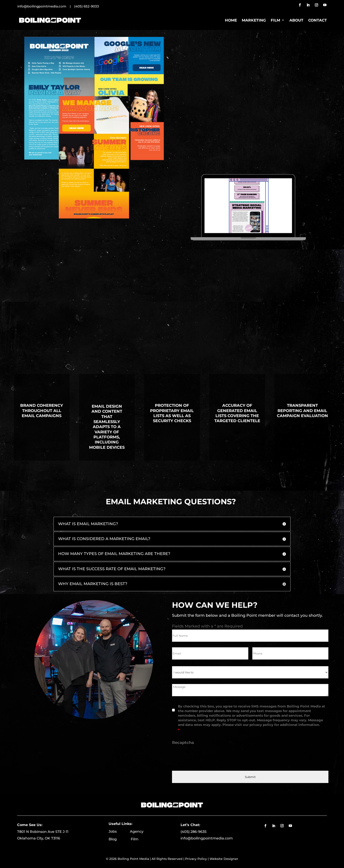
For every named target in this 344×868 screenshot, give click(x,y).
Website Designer (224, 859)
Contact (318, 20)
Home (231, 20)
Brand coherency (42, 405)
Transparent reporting (298, 408)
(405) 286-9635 (193, 832)
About (296, 20)
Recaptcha (183, 743)
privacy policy (261, 725)
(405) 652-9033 (87, 6)
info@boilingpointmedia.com (207, 838)
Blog (120, 839)
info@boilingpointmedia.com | (46, 6)
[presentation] (205, 757)
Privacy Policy (196, 859)
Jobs (119, 831)
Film (275, 20)
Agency (137, 831)
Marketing (254, 20)
